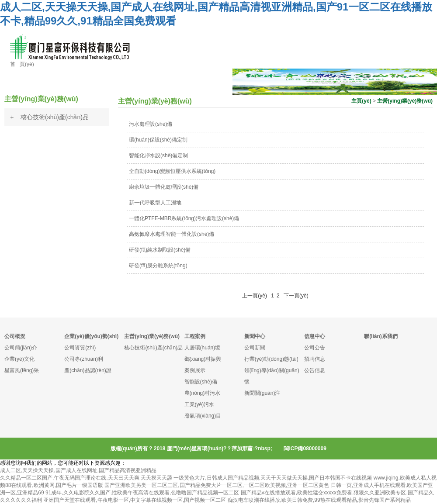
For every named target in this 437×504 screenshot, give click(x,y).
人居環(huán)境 (203, 348)
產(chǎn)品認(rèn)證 (88, 370)
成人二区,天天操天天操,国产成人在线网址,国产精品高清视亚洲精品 (78, 470)
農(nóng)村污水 (203, 393)
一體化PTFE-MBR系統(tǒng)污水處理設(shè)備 (184, 218)
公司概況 (15, 336)
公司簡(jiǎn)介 (21, 348)
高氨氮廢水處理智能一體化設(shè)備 (172, 234)
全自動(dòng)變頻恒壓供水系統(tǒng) (172, 171)
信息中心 (315, 336)
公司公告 (315, 348)
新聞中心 (255, 336)
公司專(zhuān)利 (84, 359)
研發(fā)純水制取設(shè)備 (160, 250)
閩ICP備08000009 (305, 449)
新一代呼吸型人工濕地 (155, 203)
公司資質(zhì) (80, 348)
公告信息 (315, 370)
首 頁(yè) (22, 64)
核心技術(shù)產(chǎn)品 (153, 348)
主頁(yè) (361, 101)
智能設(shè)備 (201, 382)
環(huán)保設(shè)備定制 (158, 140)
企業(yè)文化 (19, 359)
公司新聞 (255, 348)
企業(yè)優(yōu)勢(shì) (91, 336)
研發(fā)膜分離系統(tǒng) (158, 266)
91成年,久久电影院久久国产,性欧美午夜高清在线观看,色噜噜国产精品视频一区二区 (142, 493)
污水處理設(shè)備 (151, 124)
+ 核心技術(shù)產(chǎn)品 (49, 117)
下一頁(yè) (296, 296)
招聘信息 (315, 359)
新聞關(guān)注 (262, 393)
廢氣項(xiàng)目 (203, 416)
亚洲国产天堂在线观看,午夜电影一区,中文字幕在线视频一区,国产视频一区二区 (135, 500)
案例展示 (195, 370)
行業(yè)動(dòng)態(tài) (271, 359)
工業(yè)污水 (199, 404)
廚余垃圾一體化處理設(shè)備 (164, 187)
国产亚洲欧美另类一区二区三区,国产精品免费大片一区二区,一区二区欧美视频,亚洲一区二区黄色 (217, 485)
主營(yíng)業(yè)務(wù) (405, 101)
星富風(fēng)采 (22, 370)
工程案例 (195, 336)
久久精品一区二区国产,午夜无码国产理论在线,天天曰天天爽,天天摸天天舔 (86, 478)
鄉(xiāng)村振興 (203, 359)
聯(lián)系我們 (381, 336)
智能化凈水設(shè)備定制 (158, 155)
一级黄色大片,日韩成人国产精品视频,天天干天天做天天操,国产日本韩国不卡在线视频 (273, 478)
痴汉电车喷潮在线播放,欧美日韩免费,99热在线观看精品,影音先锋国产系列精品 (319, 500)
